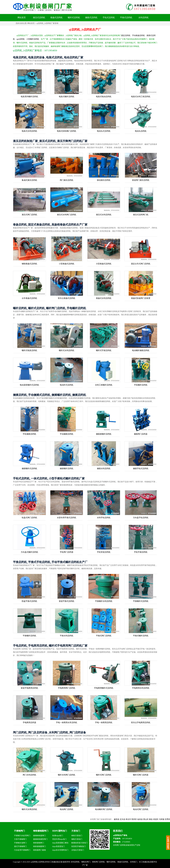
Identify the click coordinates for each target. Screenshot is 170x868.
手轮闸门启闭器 (67, 552)
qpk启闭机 (21, 39)
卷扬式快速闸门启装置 (141, 298)
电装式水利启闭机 (29, 131)
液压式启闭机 (39, 18)
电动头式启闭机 (104, 131)
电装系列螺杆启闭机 (29, 97)
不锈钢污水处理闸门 (22, 836)
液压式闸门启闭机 (29, 215)
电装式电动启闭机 (104, 97)
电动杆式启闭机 (67, 385)
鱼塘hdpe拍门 (58, 836)
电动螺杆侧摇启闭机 (141, 350)
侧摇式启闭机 (91, 18)
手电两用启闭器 (29, 722)
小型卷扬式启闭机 (67, 264)
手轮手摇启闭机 (141, 552)
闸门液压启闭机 (67, 180)
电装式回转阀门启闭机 (67, 131)
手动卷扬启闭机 (138, 35)
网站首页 (22, 18)
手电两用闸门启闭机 (67, 688)
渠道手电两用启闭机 (29, 688)
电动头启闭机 (141, 131)
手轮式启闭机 (109, 18)
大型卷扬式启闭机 (104, 264)
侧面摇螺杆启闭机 (104, 434)
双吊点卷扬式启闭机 (67, 298)
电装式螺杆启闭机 (67, 97)
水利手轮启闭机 (104, 518)
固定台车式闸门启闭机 (141, 264)
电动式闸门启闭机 (141, 809)
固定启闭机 (126, 35)
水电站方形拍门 (78, 850)
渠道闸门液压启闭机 (141, 180)
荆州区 (141, 819)
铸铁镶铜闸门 (39, 843)
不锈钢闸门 (19, 831)
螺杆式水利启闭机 (67, 350)
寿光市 (135, 819)
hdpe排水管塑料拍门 (60, 850)
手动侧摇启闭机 (67, 434)
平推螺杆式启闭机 (141, 601)
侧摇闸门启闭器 (141, 434)
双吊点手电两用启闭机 (141, 722)
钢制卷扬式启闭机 (29, 264)
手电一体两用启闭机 (104, 722)
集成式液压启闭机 (29, 180)
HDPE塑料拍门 (60, 831)
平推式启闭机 (126, 18)
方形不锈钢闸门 (20, 839)
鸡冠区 (162, 819)
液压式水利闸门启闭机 (67, 215)
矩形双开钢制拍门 (79, 846)
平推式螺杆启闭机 (141, 636)
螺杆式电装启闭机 (29, 350)
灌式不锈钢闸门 (20, 846)
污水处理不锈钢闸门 (22, 850)
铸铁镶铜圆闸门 (41, 831)
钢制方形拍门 (77, 839)
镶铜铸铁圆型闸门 (40, 839)
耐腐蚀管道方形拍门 (79, 843)
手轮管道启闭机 (104, 552)
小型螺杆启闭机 (33, 39)
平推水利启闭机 (67, 636)
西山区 (152, 819)
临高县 (147, 819)
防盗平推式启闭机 (29, 601)
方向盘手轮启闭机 (141, 518)
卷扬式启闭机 (56, 18)
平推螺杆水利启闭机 (104, 601)
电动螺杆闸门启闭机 (104, 809)
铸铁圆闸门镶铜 (39, 850)
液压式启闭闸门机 (141, 215)
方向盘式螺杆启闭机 (29, 552)
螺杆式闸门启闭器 (141, 775)
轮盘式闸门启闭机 (29, 518)
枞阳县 (123, 819)
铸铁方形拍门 (77, 836)
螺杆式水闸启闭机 (29, 809)
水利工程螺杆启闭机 (104, 385)
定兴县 (129, 819)
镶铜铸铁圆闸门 (39, 836)
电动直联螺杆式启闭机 (29, 385)
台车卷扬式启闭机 (29, 298)
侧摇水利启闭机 (104, 468)
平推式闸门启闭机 (104, 636)
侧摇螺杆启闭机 (67, 468)
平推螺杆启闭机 (29, 636)
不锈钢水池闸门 (20, 843)
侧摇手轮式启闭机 (141, 468)
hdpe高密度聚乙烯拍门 (60, 843)
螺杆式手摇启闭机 (104, 350)
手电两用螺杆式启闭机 (104, 688)
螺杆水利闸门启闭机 (67, 775)
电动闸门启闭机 (67, 809)
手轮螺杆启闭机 (141, 385)
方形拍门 (76, 831)
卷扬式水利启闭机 (104, 298)
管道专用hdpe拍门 (59, 839)
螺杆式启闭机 (74, 18)
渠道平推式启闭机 (67, 601)
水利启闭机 (144, 18)
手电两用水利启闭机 (141, 688)
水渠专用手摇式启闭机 (67, 518)
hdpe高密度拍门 (59, 846)
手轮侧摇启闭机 (29, 434)
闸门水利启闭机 (29, 775)
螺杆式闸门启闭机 (104, 775)
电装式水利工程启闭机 (141, 97)
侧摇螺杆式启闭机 (29, 468)
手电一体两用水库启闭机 (67, 722)
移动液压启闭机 (104, 180)
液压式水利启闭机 (104, 215)
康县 (157, 819)
